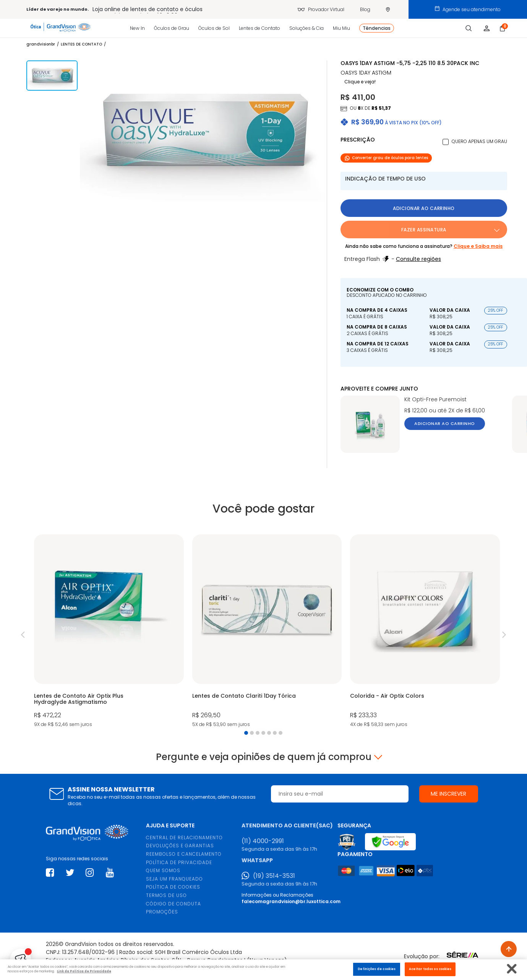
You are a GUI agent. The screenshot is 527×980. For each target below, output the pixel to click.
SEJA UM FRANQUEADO (174, 879)
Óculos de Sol (214, 28)
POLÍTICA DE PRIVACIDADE (179, 862)
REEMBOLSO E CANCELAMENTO (184, 854)
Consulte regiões (418, 259)
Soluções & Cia (306, 28)
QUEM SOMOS (163, 870)
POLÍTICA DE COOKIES (173, 887)
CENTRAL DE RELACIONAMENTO (184, 838)
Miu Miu (341, 28)
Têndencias (377, 28)
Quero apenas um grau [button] (479, 141)
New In (137, 28)
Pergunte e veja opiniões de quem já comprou (264, 757)
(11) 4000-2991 (263, 841)
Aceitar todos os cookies (430, 969)
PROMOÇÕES (162, 912)
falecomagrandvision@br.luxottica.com (291, 901)
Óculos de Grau (172, 28)
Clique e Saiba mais (478, 246)
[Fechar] (512, 969)
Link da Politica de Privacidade (84, 971)
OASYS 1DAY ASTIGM (366, 73)
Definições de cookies (377, 969)
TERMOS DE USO (166, 895)
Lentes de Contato (259, 28)
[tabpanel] (109, 632)
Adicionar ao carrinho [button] (424, 208)
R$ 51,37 (381, 108)
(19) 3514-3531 (274, 876)
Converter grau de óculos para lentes (386, 158)
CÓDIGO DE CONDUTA (174, 904)
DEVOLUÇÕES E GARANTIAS (180, 846)
